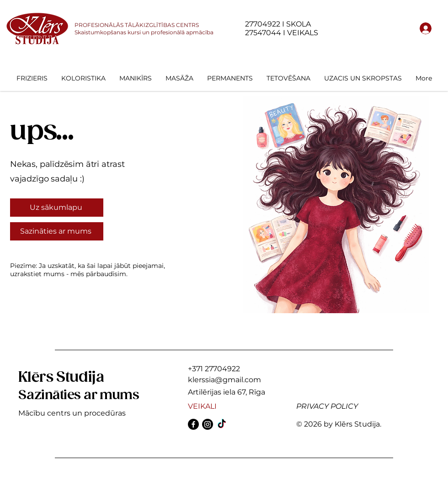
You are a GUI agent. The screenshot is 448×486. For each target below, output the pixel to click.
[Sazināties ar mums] (57, 231)
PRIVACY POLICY (327, 406)
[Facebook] (193, 424)
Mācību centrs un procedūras (72, 413)
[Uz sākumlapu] (57, 208)
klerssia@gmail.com (224, 380)
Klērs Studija (61, 378)
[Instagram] (208, 424)
